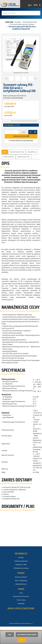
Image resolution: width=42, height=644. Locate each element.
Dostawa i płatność (21, 577)
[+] (35, 132)
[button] (7, 79)
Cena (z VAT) (8, 115)
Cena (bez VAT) (9, 107)
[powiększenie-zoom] (21, 55)
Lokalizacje (21, 604)
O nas (21, 593)
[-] (31, 132)
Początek (18, 22)
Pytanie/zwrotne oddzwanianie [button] (21, 141)
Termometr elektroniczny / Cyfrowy (22, 24)
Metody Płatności (21, 584)
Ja (22, 640)
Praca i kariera (21, 600)
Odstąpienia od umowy (21, 568)
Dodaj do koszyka (21, 136)
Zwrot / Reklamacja (21, 581)
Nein (10, 635)
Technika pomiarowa (30, 22)
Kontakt (21, 558)
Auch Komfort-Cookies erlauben (27, 635)
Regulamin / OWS (21, 565)
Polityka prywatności (21, 561)
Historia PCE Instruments (21, 596)
